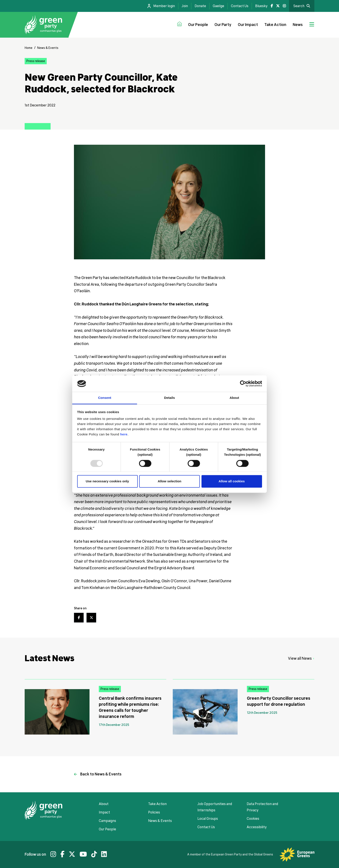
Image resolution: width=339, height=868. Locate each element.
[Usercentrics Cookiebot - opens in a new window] (243, 383)
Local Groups (208, 819)
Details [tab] (169, 398)
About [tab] (234, 398)
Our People (198, 25)
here (124, 434)
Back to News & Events (101, 774)
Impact (104, 812)
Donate (200, 6)
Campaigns (107, 821)
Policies (154, 812)
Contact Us (240, 6)
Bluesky (261, 6)
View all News (300, 658)
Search (299, 6)
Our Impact (248, 25)
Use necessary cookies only (107, 481)
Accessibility (257, 827)
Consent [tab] (105, 398)
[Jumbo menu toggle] (312, 25)
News (298, 25)
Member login (164, 6)
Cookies (253, 819)
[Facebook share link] (79, 618)
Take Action (275, 25)
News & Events (48, 48)
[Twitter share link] (91, 618)
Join (185, 6)
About (104, 804)
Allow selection (169, 481)
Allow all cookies (232, 481)
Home (29, 48)
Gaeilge (218, 6)
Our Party (223, 25)
